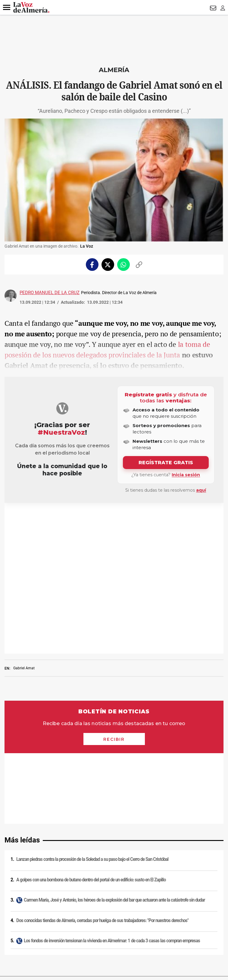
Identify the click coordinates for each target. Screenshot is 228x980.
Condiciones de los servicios (114, 853)
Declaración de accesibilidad (114, 908)
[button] (7, 8)
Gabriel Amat (24, 517)
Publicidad (114, 877)
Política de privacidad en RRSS (114, 861)
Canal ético (114, 893)
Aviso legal (114, 830)
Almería (114, 70)
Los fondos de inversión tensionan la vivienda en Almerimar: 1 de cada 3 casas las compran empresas (112, 719)
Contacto (114, 869)
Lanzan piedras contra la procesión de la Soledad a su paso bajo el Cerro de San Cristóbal (92, 638)
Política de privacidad (114, 838)
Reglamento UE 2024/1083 (114, 885)
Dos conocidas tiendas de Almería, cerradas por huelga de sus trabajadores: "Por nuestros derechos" (102, 699)
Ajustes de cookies (114, 900)
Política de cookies (114, 845)
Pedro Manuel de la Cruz (50, 293)
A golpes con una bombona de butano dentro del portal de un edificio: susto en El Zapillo (91, 658)
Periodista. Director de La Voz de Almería (119, 293)
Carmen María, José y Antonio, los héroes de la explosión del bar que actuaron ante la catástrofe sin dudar (114, 679)
